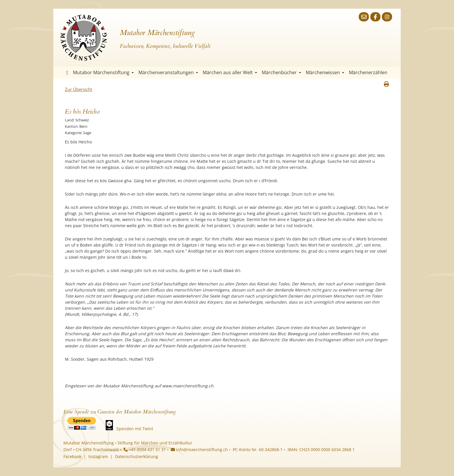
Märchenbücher (281, 72)
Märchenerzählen (368, 72)
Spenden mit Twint (135, 429)
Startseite (67, 73)
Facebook (72, 456)
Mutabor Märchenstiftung (103, 72)
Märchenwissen (325, 72)
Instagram (98, 456)
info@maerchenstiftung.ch (199, 449)
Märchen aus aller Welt (230, 72)
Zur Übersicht (78, 89)
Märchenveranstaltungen (168, 72)
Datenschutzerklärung (137, 456)
